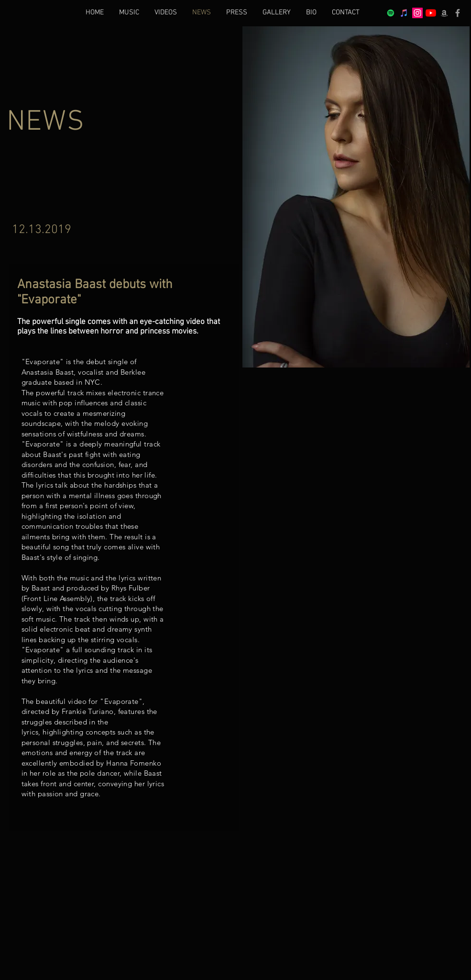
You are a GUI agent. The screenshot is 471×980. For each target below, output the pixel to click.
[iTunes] (404, 13)
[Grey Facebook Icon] (458, 13)
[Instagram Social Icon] (417, 13)
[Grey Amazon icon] (444, 13)
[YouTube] (431, 13)
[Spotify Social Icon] (391, 13)
